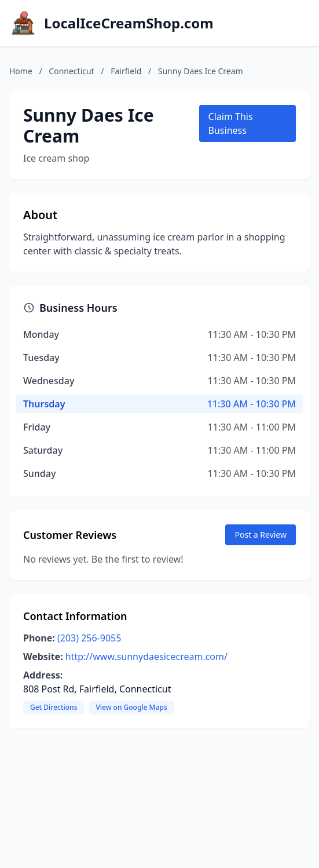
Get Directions (54, 707)
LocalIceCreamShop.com (129, 23)
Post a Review (261, 535)
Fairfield (126, 71)
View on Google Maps (131, 707)
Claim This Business (231, 123)
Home (21, 71)
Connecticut (71, 71)
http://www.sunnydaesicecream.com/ (146, 657)
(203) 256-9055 (89, 638)
